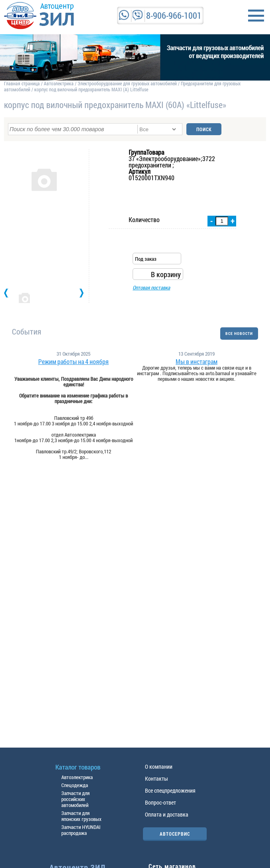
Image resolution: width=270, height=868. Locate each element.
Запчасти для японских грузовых (81, 816)
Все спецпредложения (170, 790)
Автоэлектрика (59, 83)
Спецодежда (75, 785)
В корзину (166, 274)
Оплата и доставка (167, 814)
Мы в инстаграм (197, 362)
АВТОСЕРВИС (175, 834)
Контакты (157, 778)
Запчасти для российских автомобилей (75, 799)
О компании (159, 767)
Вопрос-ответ (160, 802)
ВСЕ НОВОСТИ (239, 334)
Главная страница (22, 83)
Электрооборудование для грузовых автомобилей (128, 83)
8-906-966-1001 (174, 15)
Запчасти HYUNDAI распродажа (81, 830)
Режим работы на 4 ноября (73, 362)
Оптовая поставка (151, 287)
